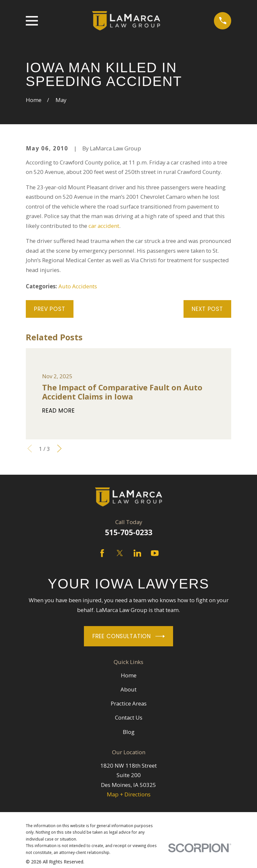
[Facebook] (102, 553)
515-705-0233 (129, 532)
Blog (129, 732)
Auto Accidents (78, 286)
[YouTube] (155, 553)
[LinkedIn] (137, 553)
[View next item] (59, 449)
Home (129, 675)
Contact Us (129, 717)
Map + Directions (129, 794)
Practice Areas (129, 703)
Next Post (207, 309)
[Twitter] (120, 553)
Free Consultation (129, 636)
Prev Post (50, 309)
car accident (104, 226)
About (128, 689)
